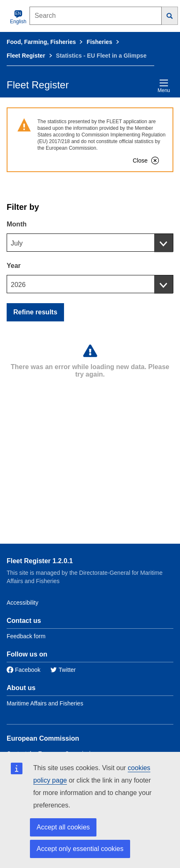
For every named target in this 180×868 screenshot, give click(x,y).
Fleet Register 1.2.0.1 (40, 561)
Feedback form (26, 636)
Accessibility (22, 603)
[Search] (170, 16)
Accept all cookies (63, 827)
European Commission (43, 738)
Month (17, 224)
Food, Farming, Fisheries (41, 42)
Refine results (35, 312)
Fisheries (99, 42)
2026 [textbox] (18, 285)
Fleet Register (26, 56)
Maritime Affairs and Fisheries (45, 703)
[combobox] (90, 243)
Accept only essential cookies (80, 849)
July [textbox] (17, 243)
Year (14, 266)
